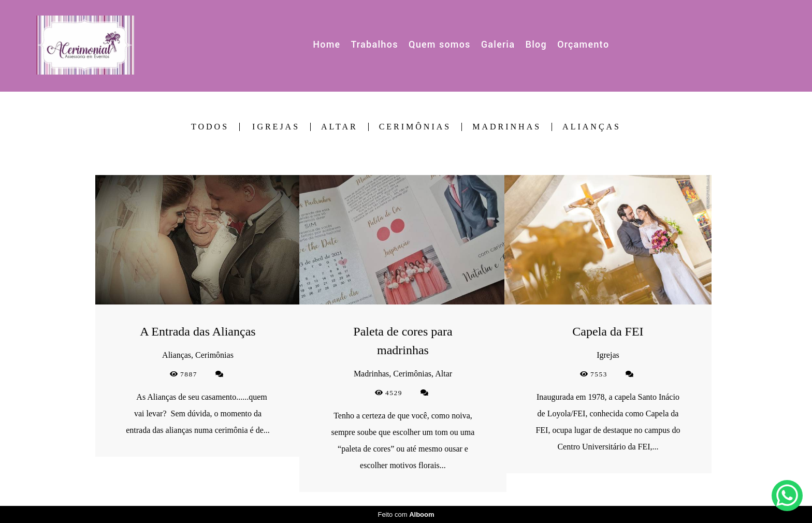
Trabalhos (375, 45)
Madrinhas (507, 127)
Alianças (592, 127)
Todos (210, 127)
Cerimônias (415, 127)
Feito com (406, 514)
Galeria (498, 45)
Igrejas (276, 127)
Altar (339, 127)
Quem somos (440, 45)
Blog (536, 45)
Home (327, 45)
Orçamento (583, 45)
